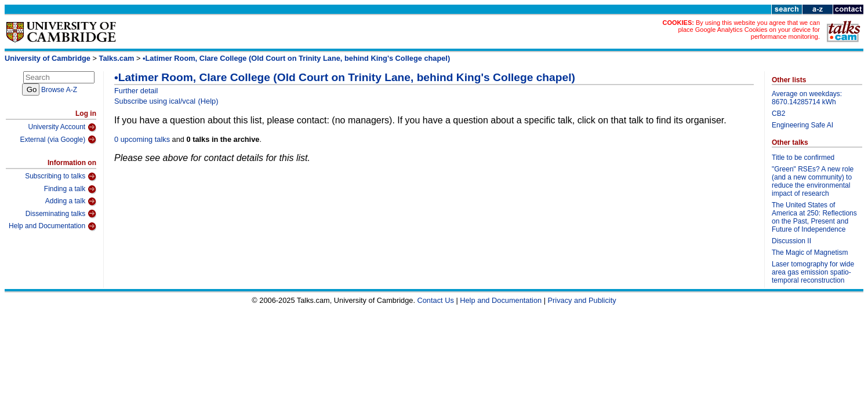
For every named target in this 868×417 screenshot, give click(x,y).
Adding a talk (71, 202)
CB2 (778, 114)
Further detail (136, 91)
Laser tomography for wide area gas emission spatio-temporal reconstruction (813, 272)
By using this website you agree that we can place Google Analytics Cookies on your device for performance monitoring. (749, 30)
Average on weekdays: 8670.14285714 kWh (807, 98)
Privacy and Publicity (582, 300)
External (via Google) (58, 140)
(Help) (208, 101)
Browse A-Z (59, 90)
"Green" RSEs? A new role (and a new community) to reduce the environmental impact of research (813, 181)
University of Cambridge (48, 58)
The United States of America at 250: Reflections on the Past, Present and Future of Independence (814, 217)
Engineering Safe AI (802, 125)
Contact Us (436, 300)
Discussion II (791, 241)
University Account (62, 127)
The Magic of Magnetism (810, 253)
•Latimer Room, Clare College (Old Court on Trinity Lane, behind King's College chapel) (296, 58)
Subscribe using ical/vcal (155, 101)
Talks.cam (117, 58)
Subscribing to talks (61, 177)
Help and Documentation (52, 226)
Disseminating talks (61, 214)
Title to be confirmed (803, 158)
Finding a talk (70, 189)
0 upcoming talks (142, 139)
